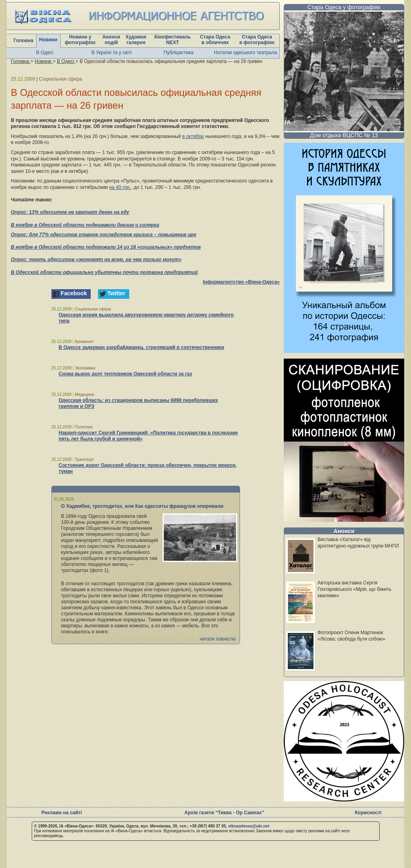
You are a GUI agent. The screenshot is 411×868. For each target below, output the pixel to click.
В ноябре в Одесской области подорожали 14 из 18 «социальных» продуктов (106, 247)
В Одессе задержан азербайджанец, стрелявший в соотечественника (141, 347)
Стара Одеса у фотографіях (344, 7)
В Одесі (45, 53)
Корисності (368, 813)
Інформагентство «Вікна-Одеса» (241, 282)
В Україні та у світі (112, 53)
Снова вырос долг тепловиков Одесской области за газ (125, 374)
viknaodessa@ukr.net (249, 826)
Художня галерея (136, 40)
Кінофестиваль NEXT (172, 40)
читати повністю (218, 639)
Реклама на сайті (62, 813)
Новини (48, 40)
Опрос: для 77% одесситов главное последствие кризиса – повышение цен (104, 235)
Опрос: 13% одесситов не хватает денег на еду (70, 212)
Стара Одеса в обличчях (215, 40)
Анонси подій (111, 40)
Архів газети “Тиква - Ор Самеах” (224, 813)
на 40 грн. (120, 187)
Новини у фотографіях (80, 40)
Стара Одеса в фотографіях (257, 40)
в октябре (193, 136)
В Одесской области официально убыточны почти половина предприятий (104, 272)
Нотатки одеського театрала (245, 53)
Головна (23, 41)
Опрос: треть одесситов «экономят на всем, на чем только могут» (96, 260)
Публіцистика (179, 53)
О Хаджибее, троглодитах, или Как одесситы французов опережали (142, 506)
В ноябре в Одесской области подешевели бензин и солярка (85, 225)
